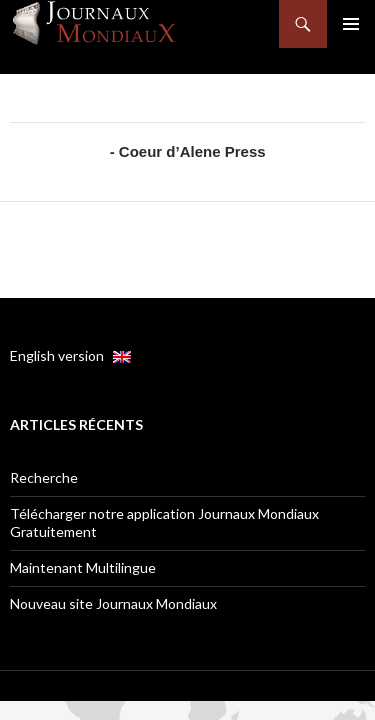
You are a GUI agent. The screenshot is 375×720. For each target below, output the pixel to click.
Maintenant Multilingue (83, 567)
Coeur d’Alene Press (192, 151)
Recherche (44, 477)
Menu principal (351, 24)
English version (70, 355)
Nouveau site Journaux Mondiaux (113, 603)
